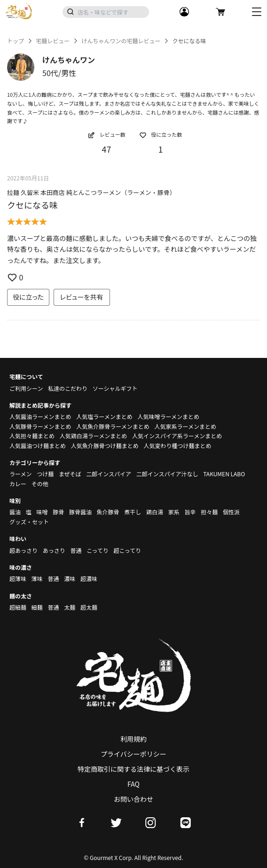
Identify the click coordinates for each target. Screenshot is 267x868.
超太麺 (89, 607)
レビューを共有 (82, 297)
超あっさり (24, 550)
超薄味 (18, 578)
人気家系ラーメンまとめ (185, 426)
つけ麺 (45, 474)
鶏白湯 (155, 512)
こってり (98, 550)
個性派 (231, 512)
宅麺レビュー (53, 41)
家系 (174, 512)
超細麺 (18, 607)
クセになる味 (32, 205)
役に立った (28, 297)
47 (107, 149)
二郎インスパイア (109, 474)
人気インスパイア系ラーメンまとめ (177, 436)
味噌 (42, 512)
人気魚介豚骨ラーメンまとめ (113, 426)
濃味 (70, 578)
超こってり (127, 550)
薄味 (37, 578)
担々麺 (209, 512)
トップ (16, 41)
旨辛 (190, 512)
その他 (40, 484)
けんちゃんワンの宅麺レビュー (121, 41)
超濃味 (89, 578)
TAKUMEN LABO (224, 474)
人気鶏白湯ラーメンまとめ (94, 436)
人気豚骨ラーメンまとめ (40, 426)
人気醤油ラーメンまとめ (40, 416)
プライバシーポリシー (133, 754)
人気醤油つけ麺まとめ (38, 446)
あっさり (54, 550)
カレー (18, 484)
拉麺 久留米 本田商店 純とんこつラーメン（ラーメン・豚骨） (91, 192)
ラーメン (21, 474)
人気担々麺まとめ (32, 436)
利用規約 (133, 739)
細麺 (37, 607)
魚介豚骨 (108, 512)
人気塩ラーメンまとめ (104, 416)
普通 (76, 550)
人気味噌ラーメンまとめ (168, 416)
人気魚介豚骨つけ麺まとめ (105, 446)
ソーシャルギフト (115, 388)
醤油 (15, 512)
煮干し (133, 512)
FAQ (133, 784)
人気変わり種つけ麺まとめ (177, 446)
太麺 (70, 607)
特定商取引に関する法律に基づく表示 (133, 769)
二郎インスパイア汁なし (167, 474)
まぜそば (70, 474)
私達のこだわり (68, 388)
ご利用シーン (26, 388)
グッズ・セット (29, 522)
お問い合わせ (133, 799)
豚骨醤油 (80, 512)
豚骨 (58, 512)
